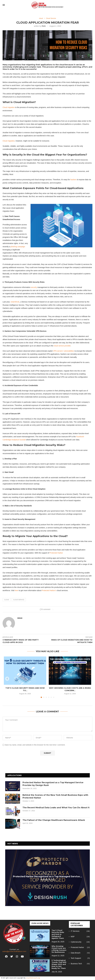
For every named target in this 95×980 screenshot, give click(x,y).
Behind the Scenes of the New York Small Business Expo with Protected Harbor (55, 796)
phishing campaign (18, 247)
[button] (7, 679)
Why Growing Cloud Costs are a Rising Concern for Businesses (59, 949)
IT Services (80, 931)
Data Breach (80, 953)
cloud (7, 600)
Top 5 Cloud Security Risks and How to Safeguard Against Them (58, 934)
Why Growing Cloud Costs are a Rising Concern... (70, 689)
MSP (80, 937)
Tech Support (80, 958)
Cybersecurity (80, 942)
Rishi (44, 26)
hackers (73, 180)
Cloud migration (9, 107)
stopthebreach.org (33, 978)
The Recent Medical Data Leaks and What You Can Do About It (56, 808)
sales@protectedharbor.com (14, 951)
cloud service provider (62, 346)
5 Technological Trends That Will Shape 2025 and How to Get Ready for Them (59, 964)
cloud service (19, 600)
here (17, 590)
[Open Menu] (4, 5)
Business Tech (80, 964)
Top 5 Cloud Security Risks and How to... (25, 689)
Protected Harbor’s (49, 590)
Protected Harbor (56, 553)
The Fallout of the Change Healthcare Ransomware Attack (54, 820)
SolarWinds (15, 302)
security (34, 287)
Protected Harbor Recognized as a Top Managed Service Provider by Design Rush (53, 784)
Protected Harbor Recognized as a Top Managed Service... (47, 877)
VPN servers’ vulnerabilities (64, 351)
